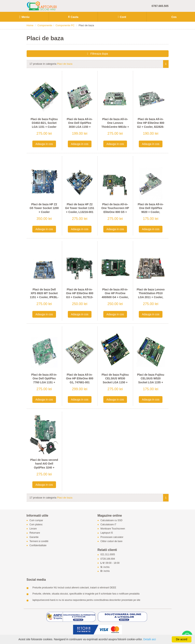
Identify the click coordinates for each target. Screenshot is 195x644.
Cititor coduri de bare (111, 541)
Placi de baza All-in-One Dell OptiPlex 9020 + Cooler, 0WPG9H (151, 210)
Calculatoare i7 (108, 525)
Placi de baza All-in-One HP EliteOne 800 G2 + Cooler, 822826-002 (151, 125)
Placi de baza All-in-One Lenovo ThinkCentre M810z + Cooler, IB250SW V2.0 (115, 125)
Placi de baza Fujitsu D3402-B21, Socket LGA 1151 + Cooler (44, 123)
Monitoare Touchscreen (113, 529)
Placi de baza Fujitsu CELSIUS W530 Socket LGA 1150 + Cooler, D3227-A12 (115, 380)
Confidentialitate (38, 545)
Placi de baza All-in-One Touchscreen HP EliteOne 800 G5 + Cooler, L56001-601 (115, 210)
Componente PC (65, 25)
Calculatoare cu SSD (111, 520)
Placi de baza (65, 64)
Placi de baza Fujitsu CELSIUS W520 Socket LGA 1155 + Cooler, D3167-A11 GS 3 (151, 382)
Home (30, 25)
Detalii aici (150, 639)
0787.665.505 (160, 6)
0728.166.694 (108, 559)
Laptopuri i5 (107, 533)
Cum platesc (36, 525)
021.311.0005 (108, 555)
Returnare (35, 533)
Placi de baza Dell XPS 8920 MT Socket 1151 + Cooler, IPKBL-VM (44, 295)
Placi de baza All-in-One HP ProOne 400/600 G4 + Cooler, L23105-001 (115, 295)
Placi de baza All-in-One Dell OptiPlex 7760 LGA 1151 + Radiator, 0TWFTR (44, 380)
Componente (45, 25)
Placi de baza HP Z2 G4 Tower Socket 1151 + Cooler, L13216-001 (80, 208)
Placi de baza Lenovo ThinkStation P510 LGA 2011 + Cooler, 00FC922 (151, 295)
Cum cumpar (36, 520)
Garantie (34, 537)
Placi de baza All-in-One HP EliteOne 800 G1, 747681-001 (80, 378)
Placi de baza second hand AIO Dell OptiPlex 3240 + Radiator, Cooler (44, 466)
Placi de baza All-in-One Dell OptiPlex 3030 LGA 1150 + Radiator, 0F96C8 (80, 125)
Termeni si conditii (39, 541)
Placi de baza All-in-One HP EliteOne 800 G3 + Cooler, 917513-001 (80, 295)
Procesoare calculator (112, 537)
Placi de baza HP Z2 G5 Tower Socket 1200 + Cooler (44, 208)
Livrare (33, 529)
